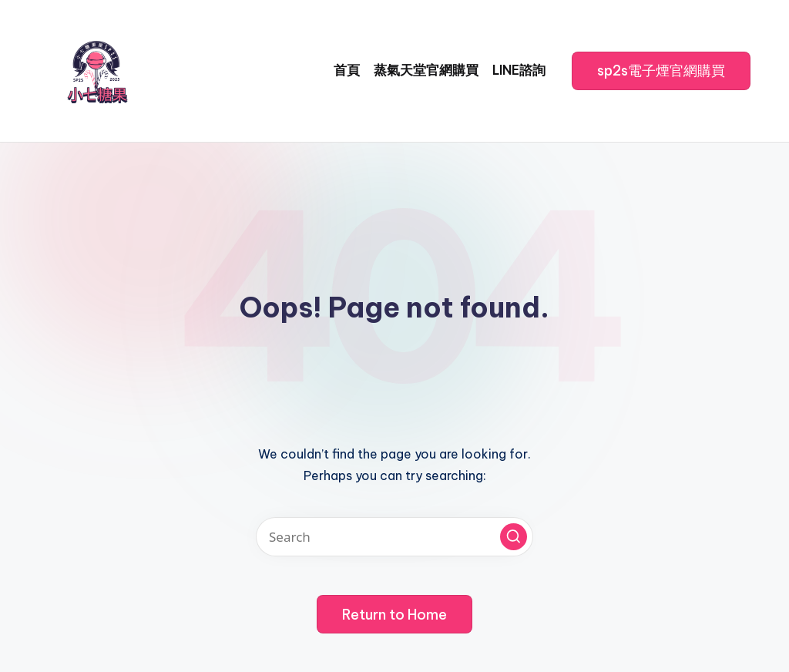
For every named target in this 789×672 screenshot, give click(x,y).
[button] (661, 71)
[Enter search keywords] (394, 537)
